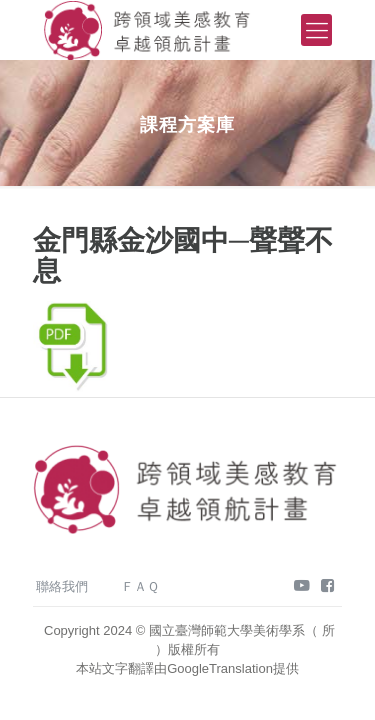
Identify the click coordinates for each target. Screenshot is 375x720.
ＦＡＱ (140, 586)
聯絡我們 (62, 586)
